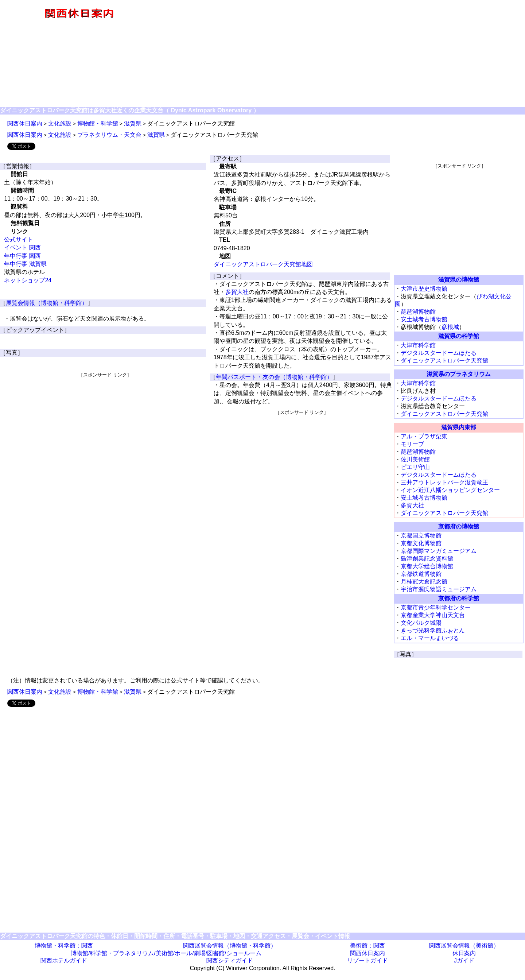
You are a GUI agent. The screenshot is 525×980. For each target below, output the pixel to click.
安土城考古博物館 (424, 319)
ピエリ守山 (415, 467)
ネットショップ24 (28, 280)
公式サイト (19, 239)
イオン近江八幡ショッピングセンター (450, 490)
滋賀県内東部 (459, 427)
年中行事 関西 (22, 256)
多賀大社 (237, 292)
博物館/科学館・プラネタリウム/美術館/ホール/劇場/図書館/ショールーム (166, 953)
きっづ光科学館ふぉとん (433, 630)
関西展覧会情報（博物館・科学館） (230, 946)
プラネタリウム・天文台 (109, 135)
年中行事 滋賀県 (25, 264)
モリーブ (412, 444)
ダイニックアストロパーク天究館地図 (263, 264)
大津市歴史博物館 (424, 289)
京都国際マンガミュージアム (439, 551)
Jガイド (464, 960)
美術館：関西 (367, 946)
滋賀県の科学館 (459, 336)
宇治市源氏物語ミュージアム (439, 589)
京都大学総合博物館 (427, 566)
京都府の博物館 (459, 526)
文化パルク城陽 (421, 623)
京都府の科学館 (459, 598)
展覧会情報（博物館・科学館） (47, 303)
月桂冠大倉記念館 (424, 582)
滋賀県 (133, 123)
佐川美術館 (415, 459)
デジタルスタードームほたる (439, 353)
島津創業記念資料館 (427, 559)
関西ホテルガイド (64, 960)
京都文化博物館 (421, 543)
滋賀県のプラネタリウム (459, 374)
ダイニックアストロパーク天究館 (444, 361)
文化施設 (60, 123)
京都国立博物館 (421, 536)
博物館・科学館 (98, 123)
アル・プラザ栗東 (424, 436)
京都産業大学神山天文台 (433, 615)
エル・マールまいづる (430, 638)
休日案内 (464, 953)
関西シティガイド (230, 960)
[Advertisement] (341, 54)
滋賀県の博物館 (459, 280)
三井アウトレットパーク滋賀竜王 (444, 482)
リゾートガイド (367, 960)
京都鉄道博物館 (421, 574)
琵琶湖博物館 (418, 312)
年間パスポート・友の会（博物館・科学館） (274, 377)
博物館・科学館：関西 (64, 946)
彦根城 (450, 327)
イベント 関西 (22, 247)
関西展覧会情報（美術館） (464, 946)
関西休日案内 (25, 123)
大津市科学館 (418, 345)
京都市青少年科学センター (436, 607)
